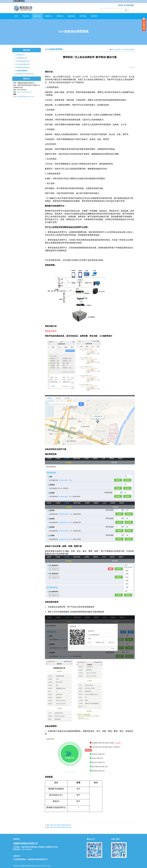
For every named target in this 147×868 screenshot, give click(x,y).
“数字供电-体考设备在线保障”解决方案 (60, 827)
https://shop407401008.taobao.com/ (24, 96)
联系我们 (95, 16)
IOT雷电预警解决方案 (21, 58)
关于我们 (83, 17)
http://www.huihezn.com (25, 92)
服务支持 (71, 17)
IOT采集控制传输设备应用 (22, 61)
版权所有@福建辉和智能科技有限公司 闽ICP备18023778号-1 (32, 866)
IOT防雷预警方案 (20, 55)
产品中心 (26, 17)
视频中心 (49, 17)
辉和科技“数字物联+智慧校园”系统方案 (60, 825)
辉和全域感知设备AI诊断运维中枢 (25, 74)
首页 (16, 16)
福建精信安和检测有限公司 (38, 859)
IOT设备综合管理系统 (128, 50)
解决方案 (37, 17)
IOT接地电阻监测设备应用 (22, 68)
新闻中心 (60, 17)
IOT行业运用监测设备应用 (22, 64)
